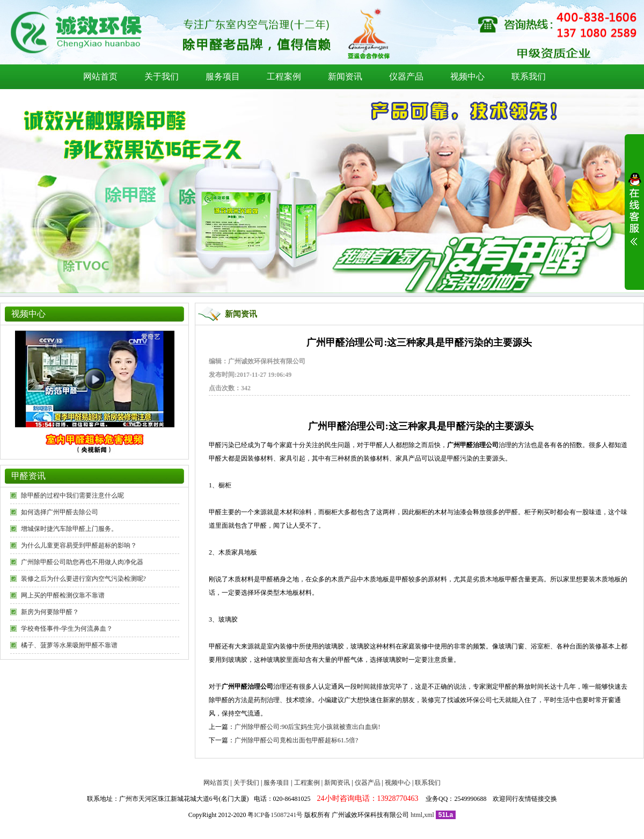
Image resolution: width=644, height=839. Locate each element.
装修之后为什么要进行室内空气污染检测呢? (83, 579)
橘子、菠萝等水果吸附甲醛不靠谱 (69, 645)
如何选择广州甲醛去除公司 (60, 512)
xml (429, 815)
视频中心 (467, 76)
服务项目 (223, 76)
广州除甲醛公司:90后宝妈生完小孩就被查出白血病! (307, 727)
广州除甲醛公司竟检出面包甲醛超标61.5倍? (296, 740)
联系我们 (529, 76)
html (416, 815)
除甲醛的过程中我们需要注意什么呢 (72, 495)
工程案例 (284, 76)
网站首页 (100, 76)
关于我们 (162, 76)
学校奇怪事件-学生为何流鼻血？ (67, 629)
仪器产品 (406, 76)
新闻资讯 (345, 76)
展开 (634, 216)
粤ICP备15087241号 (275, 815)
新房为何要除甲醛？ (50, 612)
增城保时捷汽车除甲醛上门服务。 (69, 529)
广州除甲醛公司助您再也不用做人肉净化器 (82, 562)
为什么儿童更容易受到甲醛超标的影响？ (79, 545)
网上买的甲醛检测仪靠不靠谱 (63, 595)
